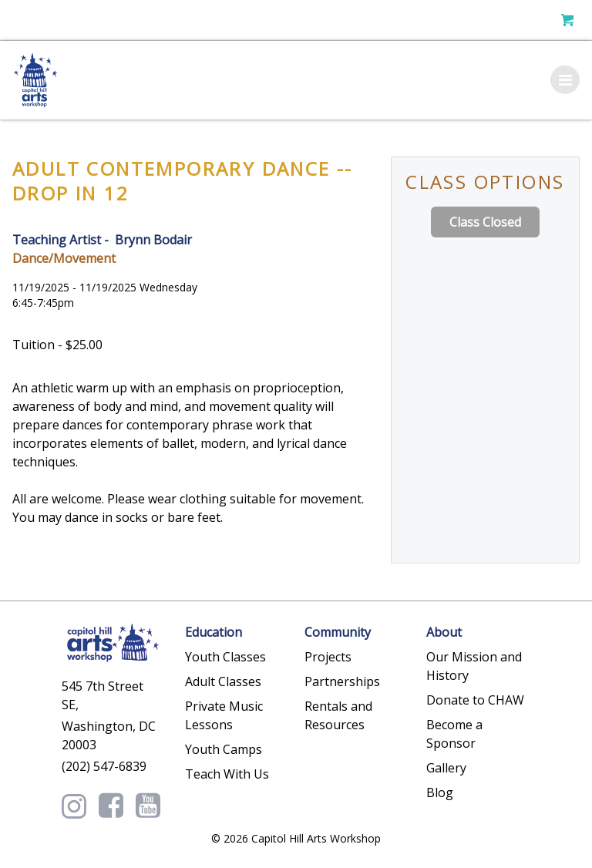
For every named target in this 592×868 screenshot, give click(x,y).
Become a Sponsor (454, 734)
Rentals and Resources (338, 715)
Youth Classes (225, 657)
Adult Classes (223, 681)
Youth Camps (224, 749)
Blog (440, 792)
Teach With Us (227, 774)
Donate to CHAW (475, 700)
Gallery (446, 768)
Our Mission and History (474, 666)
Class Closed (485, 222)
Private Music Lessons (224, 715)
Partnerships (342, 681)
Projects (328, 657)
